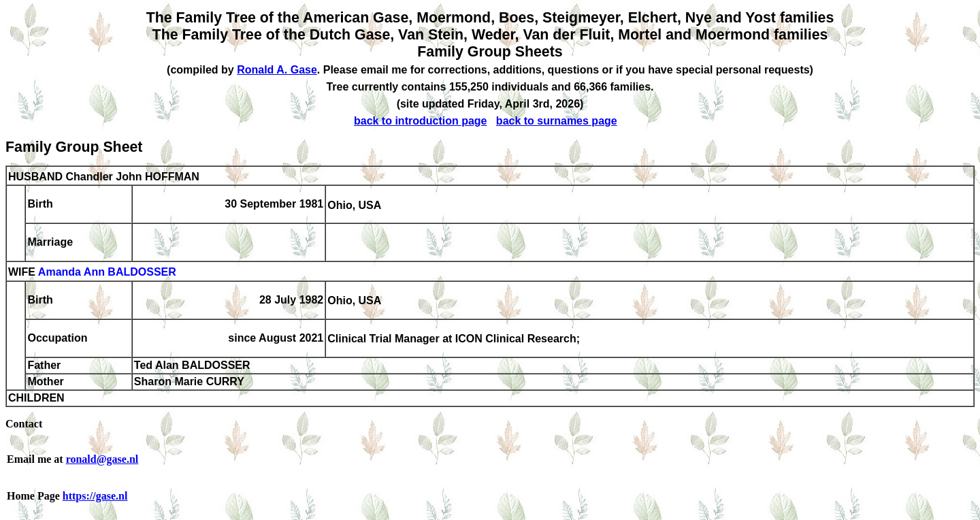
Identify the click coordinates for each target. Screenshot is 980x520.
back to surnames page (557, 121)
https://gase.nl (95, 496)
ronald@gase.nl (102, 459)
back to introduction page (421, 121)
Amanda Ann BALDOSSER (107, 273)
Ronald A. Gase (277, 70)
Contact (24, 424)
